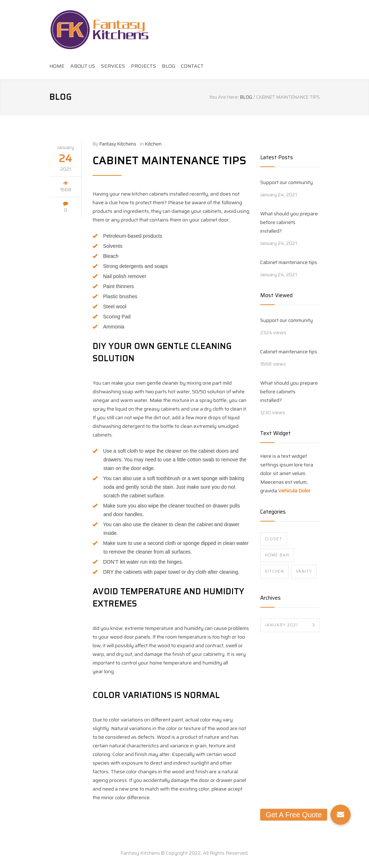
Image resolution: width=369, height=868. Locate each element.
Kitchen (153, 144)
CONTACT (192, 66)
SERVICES (113, 66)
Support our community (286, 182)
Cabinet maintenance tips (169, 161)
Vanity (304, 571)
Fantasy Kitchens (118, 144)
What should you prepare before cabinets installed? (289, 222)
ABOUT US (83, 66)
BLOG (168, 66)
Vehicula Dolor (294, 491)
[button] (341, 815)
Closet (274, 539)
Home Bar (277, 555)
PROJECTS (143, 66)
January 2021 (290, 625)
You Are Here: (224, 97)
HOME (57, 66)
